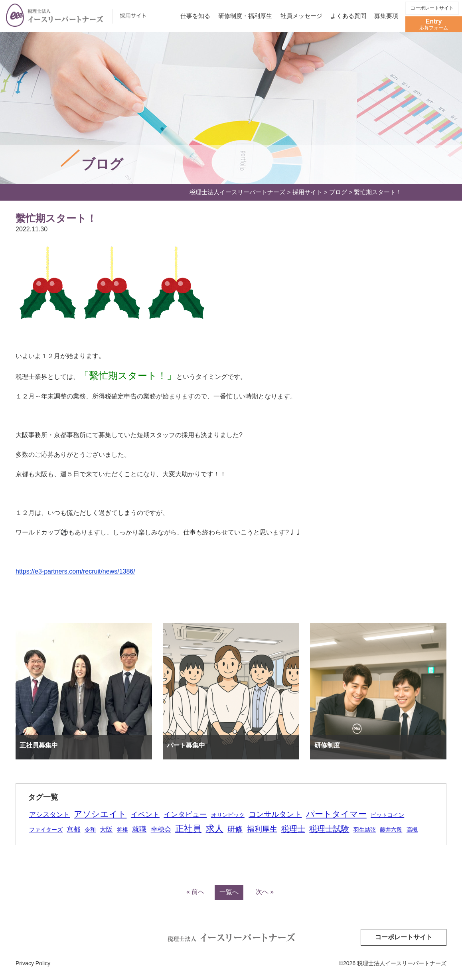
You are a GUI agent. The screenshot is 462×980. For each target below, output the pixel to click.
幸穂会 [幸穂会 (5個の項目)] (161, 829)
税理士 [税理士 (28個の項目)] (293, 829)
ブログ (338, 192)
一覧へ (229, 892)
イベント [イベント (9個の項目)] (145, 814)
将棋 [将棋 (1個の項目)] (122, 830)
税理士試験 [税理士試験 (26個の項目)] (329, 829)
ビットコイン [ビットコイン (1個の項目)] (387, 815)
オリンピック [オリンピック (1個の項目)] (228, 815)
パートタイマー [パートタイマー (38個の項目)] (336, 814)
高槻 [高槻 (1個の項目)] (412, 830)
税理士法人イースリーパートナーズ (237, 192)
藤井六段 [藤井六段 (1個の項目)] (391, 830)
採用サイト (307, 192)
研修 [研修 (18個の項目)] (235, 829)
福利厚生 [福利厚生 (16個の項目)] (262, 829)
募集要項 (386, 16)
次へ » (265, 892)
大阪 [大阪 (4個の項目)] (106, 829)
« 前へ (195, 892)
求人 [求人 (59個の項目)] (215, 829)
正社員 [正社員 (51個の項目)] (188, 829)
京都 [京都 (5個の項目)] (73, 829)
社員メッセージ (301, 16)
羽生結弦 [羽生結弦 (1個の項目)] (365, 830)
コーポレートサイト (432, 8)
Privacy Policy (33, 963)
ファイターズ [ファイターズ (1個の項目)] (46, 830)
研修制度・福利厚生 (245, 16)
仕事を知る (195, 16)
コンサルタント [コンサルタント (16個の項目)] (275, 814)
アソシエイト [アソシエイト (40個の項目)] (100, 814)
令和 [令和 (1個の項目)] (90, 830)
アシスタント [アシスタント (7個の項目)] (49, 814)
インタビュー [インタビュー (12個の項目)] (185, 814)
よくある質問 (348, 16)
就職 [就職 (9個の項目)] (139, 829)
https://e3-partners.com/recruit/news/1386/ (75, 571)
